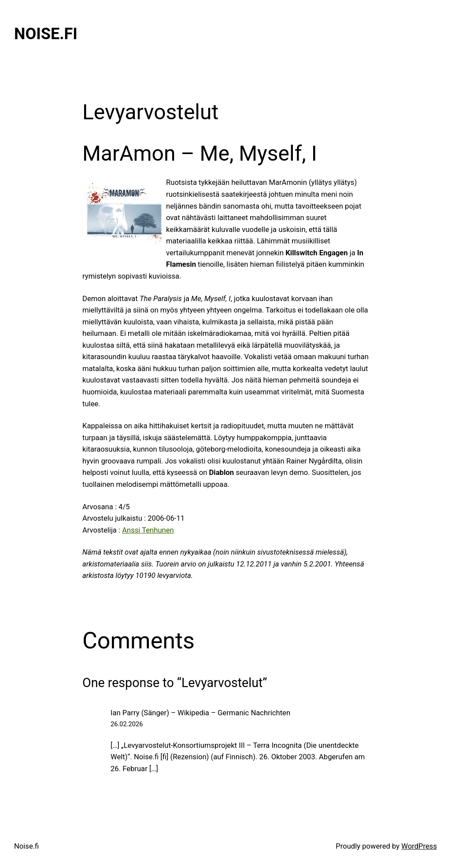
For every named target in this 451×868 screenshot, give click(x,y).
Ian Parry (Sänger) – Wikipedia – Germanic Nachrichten (200, 713)
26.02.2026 (127, 724)
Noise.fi (46, 34)
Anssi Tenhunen (148, 530)
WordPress (419, 846)
